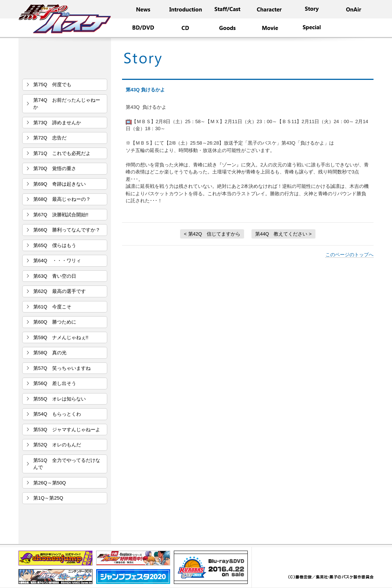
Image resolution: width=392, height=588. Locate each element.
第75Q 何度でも (52, 85)
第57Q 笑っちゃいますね (62, 368)
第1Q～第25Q (48, 498)
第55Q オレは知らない (60, 399)
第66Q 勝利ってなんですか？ (67, 230)
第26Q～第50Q (50, 483)
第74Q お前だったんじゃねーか (67, 104)
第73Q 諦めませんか (57, 123)
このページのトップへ (349, 255)
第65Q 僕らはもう (55, 245)
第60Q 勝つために (55, 322)
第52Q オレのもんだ (57, 445)
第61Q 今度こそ (52, 307)
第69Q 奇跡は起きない (60, 184)
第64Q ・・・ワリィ (57, 261)
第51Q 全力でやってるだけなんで (67, 464)
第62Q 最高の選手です (60, 291)
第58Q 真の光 (50, 353)
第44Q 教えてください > (283, 234)
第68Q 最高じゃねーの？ (62, 199)
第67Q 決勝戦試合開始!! (61, 215)
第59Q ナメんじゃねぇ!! (61, 337)
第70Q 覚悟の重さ (55, 168)
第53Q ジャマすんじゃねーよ (67, 430)
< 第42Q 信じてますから (212, 234)
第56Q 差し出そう (55, 383)
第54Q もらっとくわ (57, 414)
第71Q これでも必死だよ (62, 153)
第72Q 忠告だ (50, 138)
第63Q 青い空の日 (55, 276)
